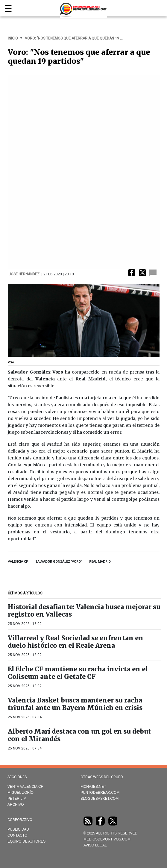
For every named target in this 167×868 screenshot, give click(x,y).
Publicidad (18, 829)
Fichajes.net (93, 787)
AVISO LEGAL (95, 845)
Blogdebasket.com (100, 799)
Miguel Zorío (21, 793)
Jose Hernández (25, 274)
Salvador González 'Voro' (59, 562)
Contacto (17, 835)
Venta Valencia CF (25, 787)
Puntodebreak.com (100, 793)
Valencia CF (18, 562)
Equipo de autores (26, 841)
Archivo (16, 805)
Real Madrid (100, 562)
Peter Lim (17, 799)
